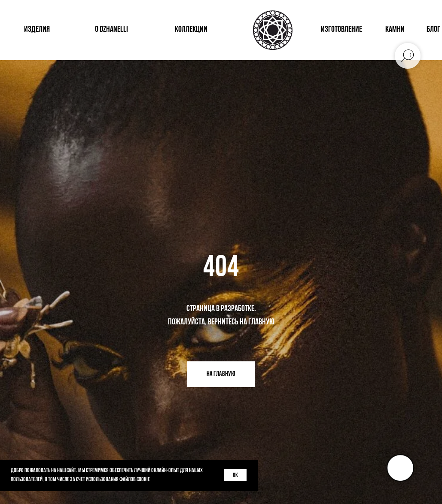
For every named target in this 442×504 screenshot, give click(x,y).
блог (433, 30)
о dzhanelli (111, 30)
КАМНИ (395, 30)
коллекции (191, 30)
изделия (37, 30)
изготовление (341, 30)
